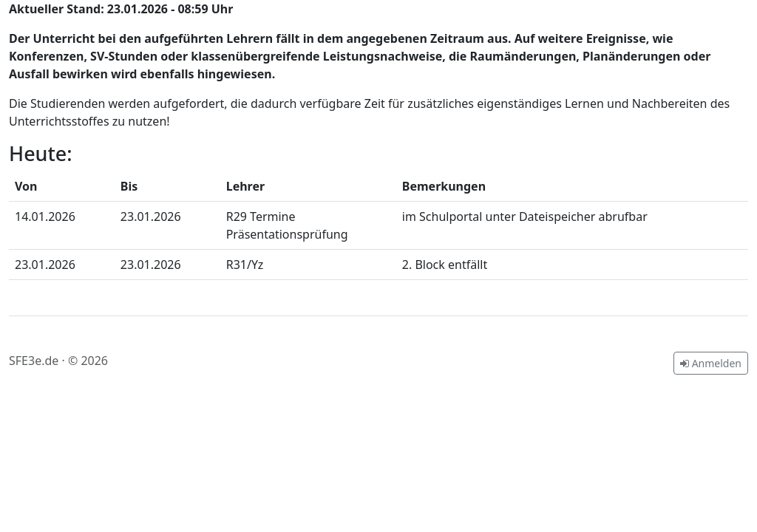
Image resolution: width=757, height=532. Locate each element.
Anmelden (711, 363)
